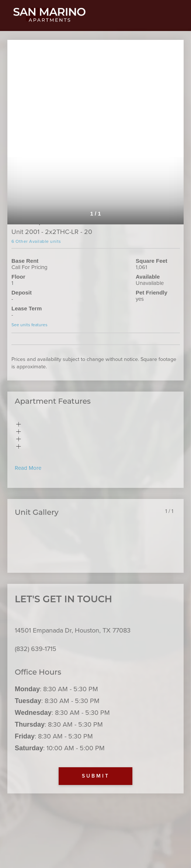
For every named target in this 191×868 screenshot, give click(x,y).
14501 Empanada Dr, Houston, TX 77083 (73, 630)
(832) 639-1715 (36, 649)
